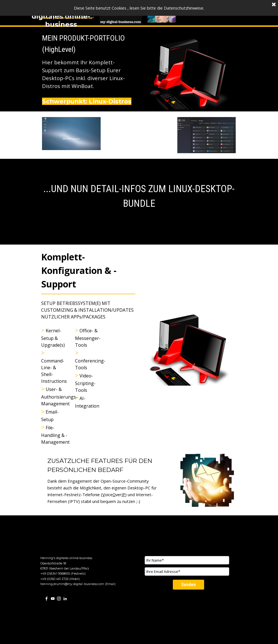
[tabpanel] (88, 69)
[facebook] (47, 598)
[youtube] (53, 598)
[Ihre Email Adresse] (187, 572)
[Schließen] (274, 5)
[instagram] (59, 598)
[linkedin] (65, 598)
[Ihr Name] (187, 560)
